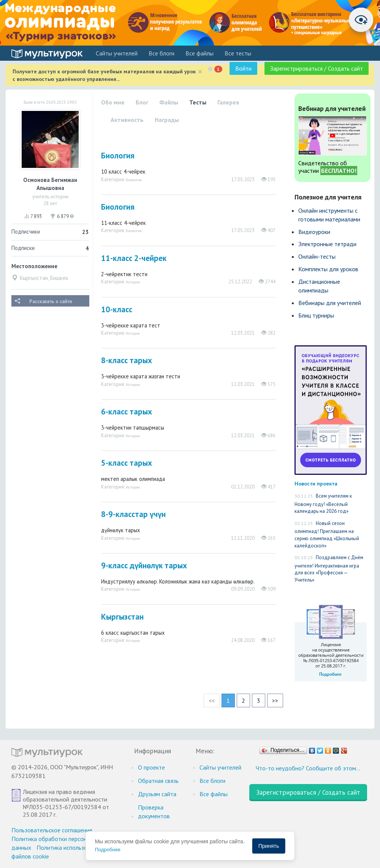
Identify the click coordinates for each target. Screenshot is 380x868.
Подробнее (108, 850)
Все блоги (161, 53)
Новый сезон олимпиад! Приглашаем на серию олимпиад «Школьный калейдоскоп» (327, 534)
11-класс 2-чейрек (134, 258)
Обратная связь (158, 781)
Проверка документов (154, 812)
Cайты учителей (117, 53)
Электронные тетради (327, 244)
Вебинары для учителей (330, 303)
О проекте (151, 767)
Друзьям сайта (157, 794)
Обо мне (113, 102)
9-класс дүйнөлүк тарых (144, 565)
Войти (243, 68)
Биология (118, 156)
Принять (269, 846)
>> (275, 700)
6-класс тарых (127, 412)
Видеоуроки (314, 232)
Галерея (228, 102)
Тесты (198, 102)
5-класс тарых (127, 463)
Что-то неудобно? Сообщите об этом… (308, 768)
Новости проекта (316, 483)
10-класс (117, 309)
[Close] (200, 72)
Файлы (169, 102)
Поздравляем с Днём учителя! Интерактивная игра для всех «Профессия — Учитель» (329, 569)
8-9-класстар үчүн (133, 514)
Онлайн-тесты (317, 256)
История (133, 282)
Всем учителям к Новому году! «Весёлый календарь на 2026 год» (323, 504)
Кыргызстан (122, 617)
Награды (167, 120)
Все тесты (238, 53)
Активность (127, 120)
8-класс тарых (127, 360)
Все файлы (199, 53)
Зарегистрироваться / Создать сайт (317, 68)
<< (212, 700)
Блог (142, 102)
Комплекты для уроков (328, 269)
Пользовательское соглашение (52, 830)
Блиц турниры (316, 315)
